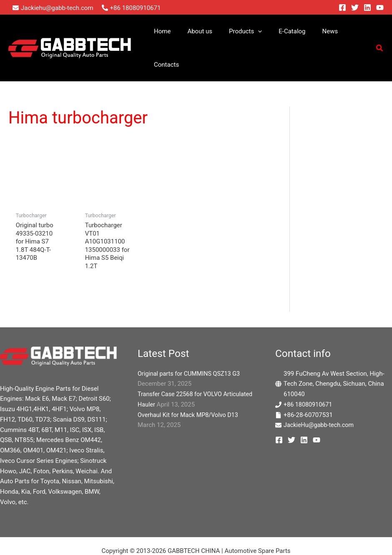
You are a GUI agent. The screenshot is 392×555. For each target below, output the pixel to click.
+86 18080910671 (309, 372)
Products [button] (240, 31)
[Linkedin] (367, 8)
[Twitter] (355, 8)
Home (165, 31)
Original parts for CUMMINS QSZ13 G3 (191, 341)
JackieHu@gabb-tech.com (320, 392)
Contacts (349, 31)
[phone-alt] (131, 8)
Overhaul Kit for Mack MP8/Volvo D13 (190, 382)
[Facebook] (342, 8)
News (316, 31)
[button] (253, 31)
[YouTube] (380, 8)
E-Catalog (282, 31)
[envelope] (53, 8)
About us (199, 31)
